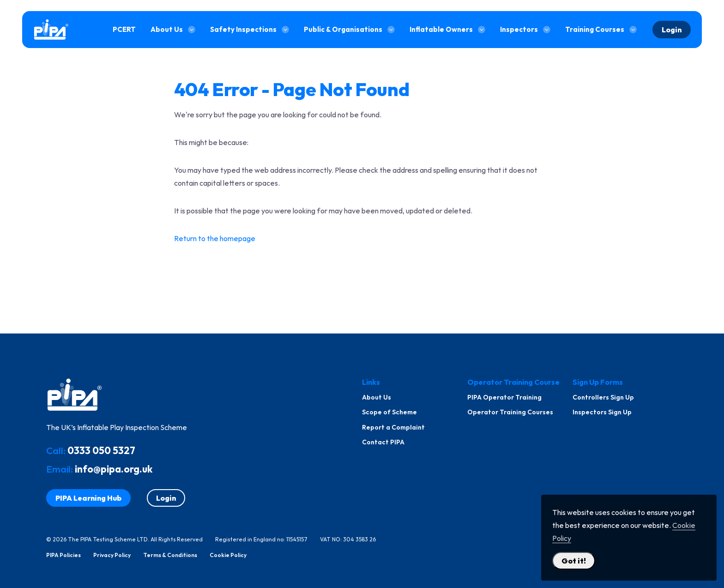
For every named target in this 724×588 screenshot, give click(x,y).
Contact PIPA (383, 442)
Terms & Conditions (170, 555)
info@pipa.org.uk (114, 469)
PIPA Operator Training (504, 397)
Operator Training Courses (510, 412)
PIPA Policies (63, 555)
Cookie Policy (228, 555)
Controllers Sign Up (603, 397)
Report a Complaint (393, 427)
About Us (377, 397)
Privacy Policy (112, 555)
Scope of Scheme (389, 412)
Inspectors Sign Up (602, 412)
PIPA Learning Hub (88, 498)
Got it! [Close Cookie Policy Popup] (574, 561)
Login (672, 30)
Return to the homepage (215, 238)
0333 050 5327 (101, 450)
